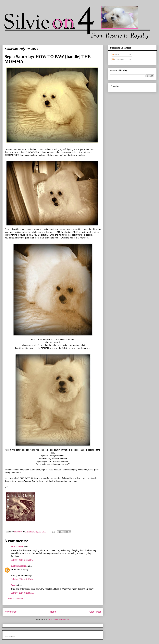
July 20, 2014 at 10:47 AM (23, 593)
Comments (118, 59)
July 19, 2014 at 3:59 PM (22, 560)
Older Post (95, 612)
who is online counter (8, 636)
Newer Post (11, 612)
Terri (13, 585)
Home (53, 612)
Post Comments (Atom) (59, 620)
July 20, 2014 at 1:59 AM (22, 579)
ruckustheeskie (19, 566)
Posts (116, 55)
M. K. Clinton (17, 547)
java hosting (13, 636)
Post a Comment (16, 599)
